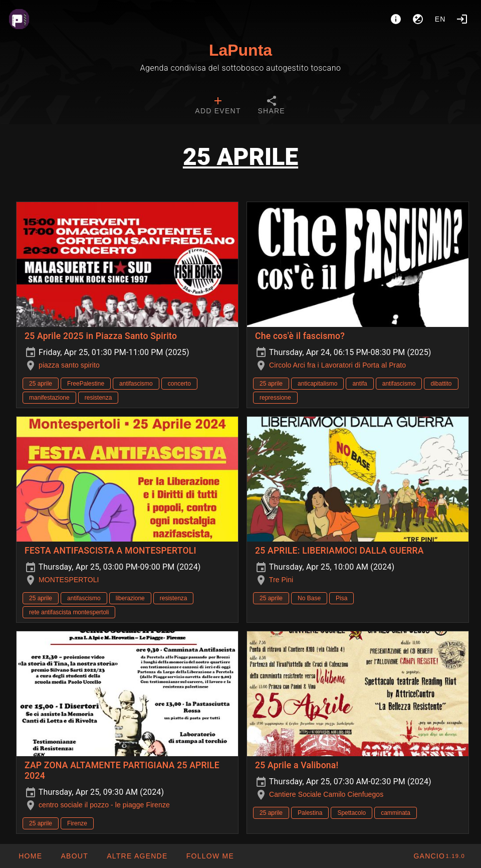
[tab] (218, 106)
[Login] (462, 19)
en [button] (440, 19)
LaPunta (241, 50)
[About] (396, 19)
